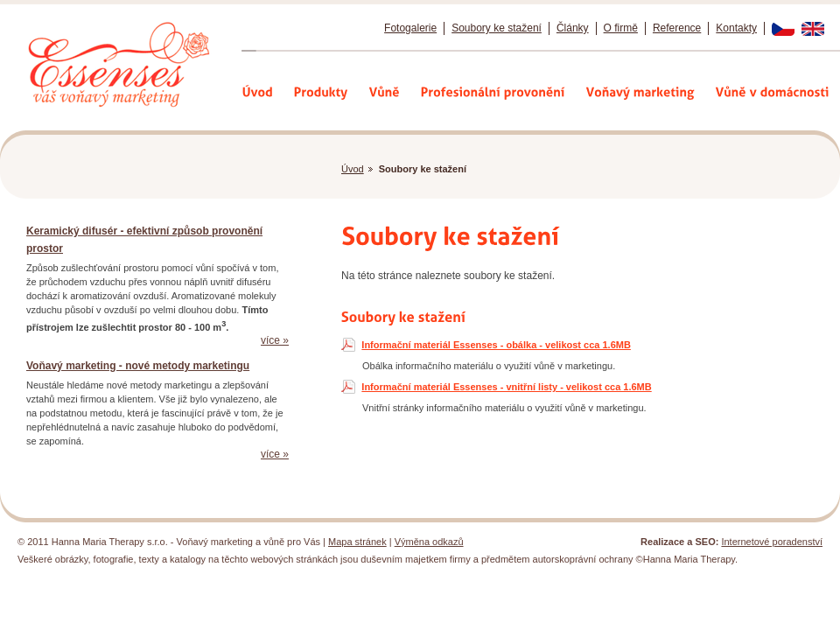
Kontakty (736, 28)
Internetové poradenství (772, 542)
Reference (677, 28)
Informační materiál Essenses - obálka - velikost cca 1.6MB (496, 345)
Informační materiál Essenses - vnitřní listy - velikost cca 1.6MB (506, 387)
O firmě (621, 28)
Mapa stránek (357, 542)
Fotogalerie (410, 28)
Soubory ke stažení (497, 28)
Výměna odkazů (429, 542)
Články (573, 28)
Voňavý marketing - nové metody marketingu (138, 366)
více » (275, 340)
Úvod (353, 169)
